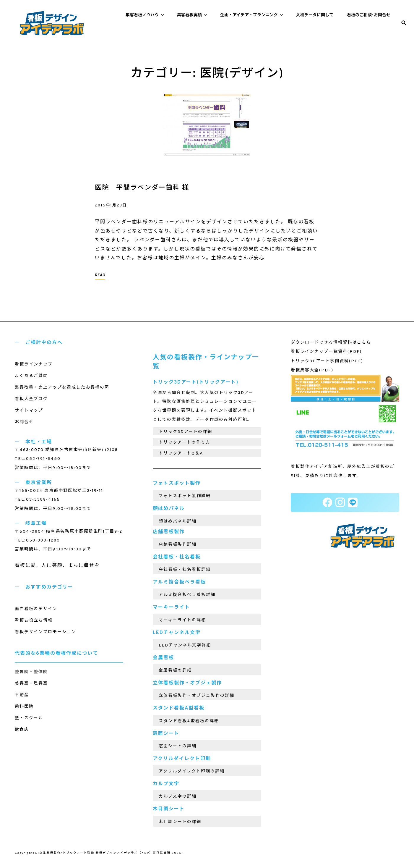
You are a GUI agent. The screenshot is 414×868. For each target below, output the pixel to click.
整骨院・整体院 (31, 672)
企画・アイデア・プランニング (252, 15)
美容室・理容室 (31, 684)
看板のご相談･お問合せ (369, 15)
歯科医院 (24, 707)
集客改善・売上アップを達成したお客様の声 (62, 388)
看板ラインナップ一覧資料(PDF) (326, 352)
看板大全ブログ (31, 399)
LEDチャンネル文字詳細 (185, 645)
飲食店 (22, 730)
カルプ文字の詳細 (178, 797)
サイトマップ (29, 411)
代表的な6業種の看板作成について (56, 654)
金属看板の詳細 (175, 671)
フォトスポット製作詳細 (185, 496)
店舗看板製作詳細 (178, 545)
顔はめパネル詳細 (178, 522)
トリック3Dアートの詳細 (185, 432)
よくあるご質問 (31, 376)
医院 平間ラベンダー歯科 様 (142, 188)
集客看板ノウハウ (145, 15)
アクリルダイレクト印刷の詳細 (192, 771)
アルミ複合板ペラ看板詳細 (187, 595)
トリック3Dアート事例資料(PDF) (327, 361)
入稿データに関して (315, 15)
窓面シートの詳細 (178, 746)
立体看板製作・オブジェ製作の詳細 (197, 696)
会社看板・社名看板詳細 (185, 570)
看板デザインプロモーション (46, 632)
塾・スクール (29, 718)
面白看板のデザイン (36, 609)
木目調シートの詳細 (180, 822)
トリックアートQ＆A (181, 454)
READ (100, 275)
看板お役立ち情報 (34, 621)
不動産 (22, 695)
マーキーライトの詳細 (182, 620)
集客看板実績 (193, 15)
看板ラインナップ (34, 365)
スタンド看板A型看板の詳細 (189, 721)
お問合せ (24, 422)
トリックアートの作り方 (185, 443)
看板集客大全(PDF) (312, 370)
